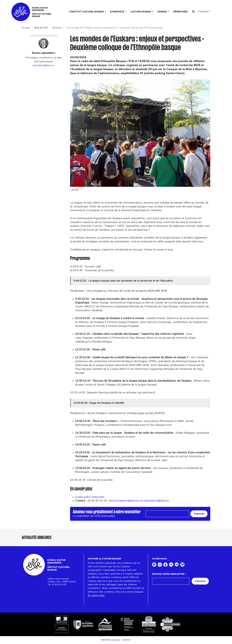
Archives (57, 28)
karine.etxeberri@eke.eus (124, 501)
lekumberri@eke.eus (157, 501)
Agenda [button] (162, 12)
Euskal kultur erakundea (90, 497)
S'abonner (199, 514)
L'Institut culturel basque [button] (87, 12)
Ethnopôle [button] (117, 12)
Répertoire (180, 12)
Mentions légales (111, 640)
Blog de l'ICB (41, 28)
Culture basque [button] (141, 12)
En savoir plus (96, 595)
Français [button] (203, 11)
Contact (126, 640)
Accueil (26, 28)
